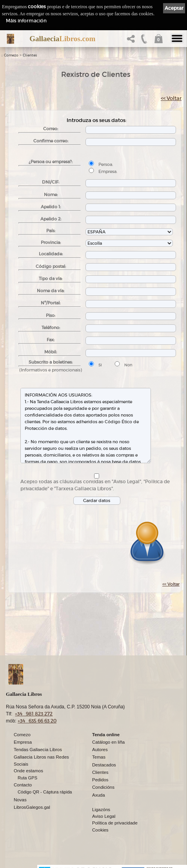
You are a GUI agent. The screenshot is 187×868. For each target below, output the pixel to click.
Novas (20, 800)
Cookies (100, 830)
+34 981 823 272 (34, 714)
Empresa (23, 742)
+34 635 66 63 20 (37, 721)
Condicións (103, 787)
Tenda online (106, 735)
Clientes (30, 55)
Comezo (11, 55)
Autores (100, 750)
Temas (99, 757)
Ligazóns (101, 810)
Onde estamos (28, 771)
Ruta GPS (27, 778)
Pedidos (100, 780)
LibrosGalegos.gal (32, 807)
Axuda (99, 795)
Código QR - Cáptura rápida (45, 792)
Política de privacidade (115, 823)
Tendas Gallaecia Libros (38, 750)
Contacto (23, 785)
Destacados (104, 765)
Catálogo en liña (108, 742)
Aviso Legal (104, 816)
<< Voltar (171, 98)
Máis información (26, 21)
